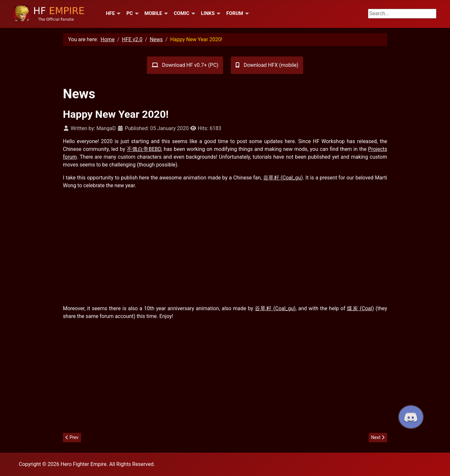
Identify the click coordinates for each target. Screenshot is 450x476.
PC (130, 13)
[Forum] (246, 13)
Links (208, 13)
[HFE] (118, 13)
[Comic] (192, 13)
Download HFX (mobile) (267, 65)
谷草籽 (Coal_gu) (283, 178)
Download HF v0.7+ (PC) (185, 65)
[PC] (136, 13)
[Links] (218, 13)
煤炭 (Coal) (360, 308)
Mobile (153, 13)
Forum (235, 13)
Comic (182, 13)
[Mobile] (165, 13)
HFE (111, 13)
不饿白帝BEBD (144, 149)
